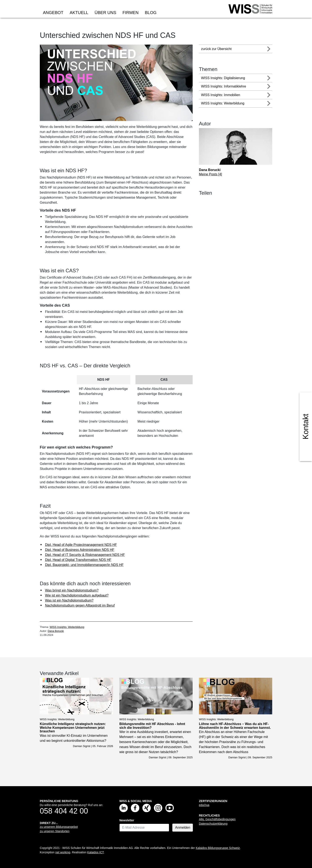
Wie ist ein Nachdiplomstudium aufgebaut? (77, 595)
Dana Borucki (56, 631)
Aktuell (79, 13)
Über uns (105, 13)
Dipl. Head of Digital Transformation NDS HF (78, 560)
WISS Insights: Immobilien (221, 95)
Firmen (131, 13)
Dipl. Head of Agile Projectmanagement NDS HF (81, 545)
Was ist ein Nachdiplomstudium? (69, 600)
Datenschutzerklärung (213, 824)
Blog (151, 13)
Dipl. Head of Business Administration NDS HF (80, 550)
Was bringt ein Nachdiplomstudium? (72, 590)
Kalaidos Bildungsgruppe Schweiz (218, 848)
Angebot (53, 13)
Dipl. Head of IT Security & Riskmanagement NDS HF (85, 555)
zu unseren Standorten (55, 831)
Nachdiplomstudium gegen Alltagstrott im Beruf (80, 605)
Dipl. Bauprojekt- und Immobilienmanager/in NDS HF (84, 565)
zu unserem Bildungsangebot (59, 827)
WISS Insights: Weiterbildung (67, 627)
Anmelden (183, 827)
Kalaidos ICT (95, 852)
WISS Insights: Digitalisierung (223, 78)
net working (63, 852)
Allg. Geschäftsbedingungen (217, 819)
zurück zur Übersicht (216, 49)
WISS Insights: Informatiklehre (224, 86)
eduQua (204, 805)
